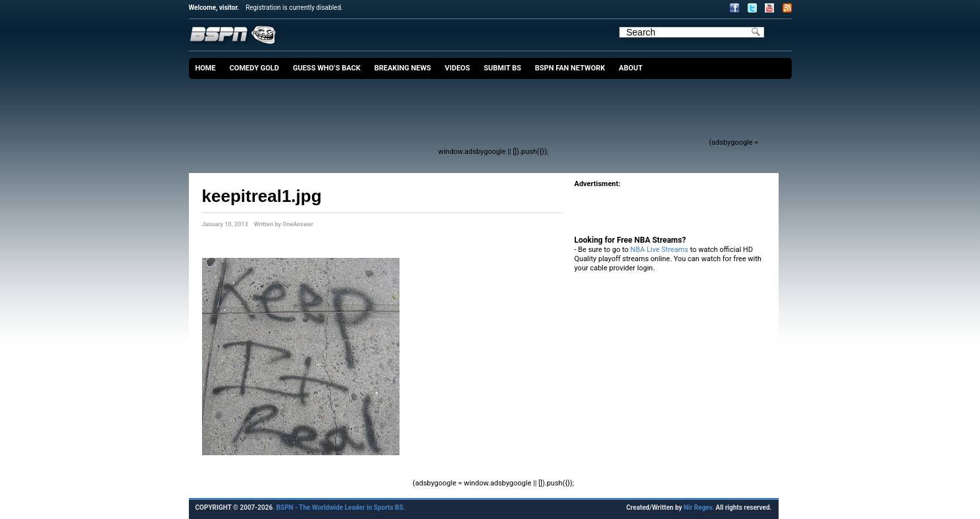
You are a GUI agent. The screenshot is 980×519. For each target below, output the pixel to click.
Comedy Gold (254, 68)
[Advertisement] (468, 115)
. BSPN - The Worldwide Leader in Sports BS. (339, 507)
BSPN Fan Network (570, 68)
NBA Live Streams (659, 250)
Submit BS (503, 68)
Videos (457, 68)
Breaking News (403, 68)
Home (206, 68)
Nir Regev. (700, 507)
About (631, 68)
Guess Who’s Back (327, 68)
